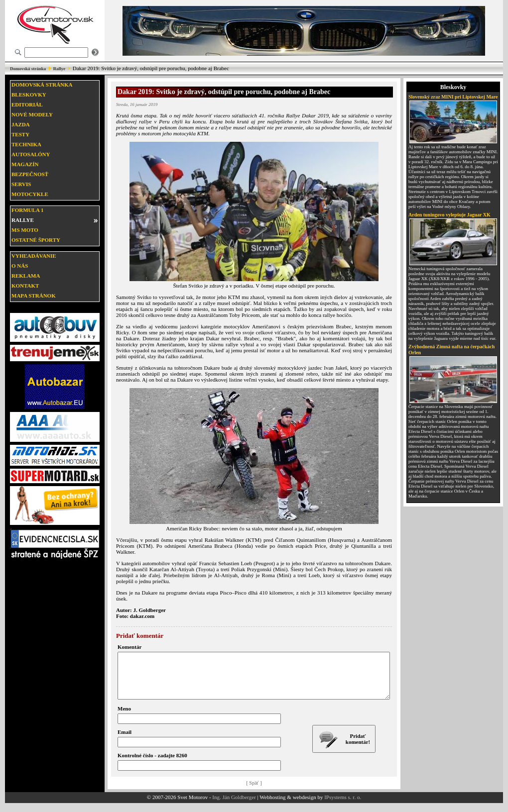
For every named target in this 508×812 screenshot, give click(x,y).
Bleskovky (29, 95)
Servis (21, 184)
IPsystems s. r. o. (343, 806)
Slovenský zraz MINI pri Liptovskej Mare (453, 97)
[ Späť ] (254, 792)
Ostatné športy (36, 240)
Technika (26, 144)
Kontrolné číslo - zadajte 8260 (152, 764)
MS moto (25, 230)
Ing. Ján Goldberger (234, 806)
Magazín (25, 164)
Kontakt (25, 286)
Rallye (60, 69)
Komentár (129, 647)
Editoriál (27, 104)
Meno (124, 717)
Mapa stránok (34, 296)
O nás (20, 266)
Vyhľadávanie (34, 256)
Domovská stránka (28, 69)
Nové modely (32, 114)
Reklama (26, 276)
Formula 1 (27, 210)
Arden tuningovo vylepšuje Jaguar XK (449, 215)
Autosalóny (31, 154)
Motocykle (30, 194)
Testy (20, 134)
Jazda (21, 124)
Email (125, 741)
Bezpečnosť (30, 174)
